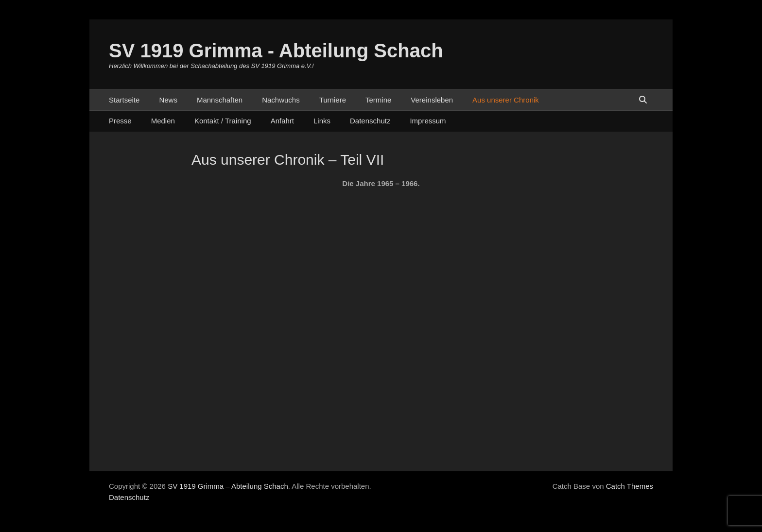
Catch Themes (630, 486)
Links (322, 121)
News (168, 100)
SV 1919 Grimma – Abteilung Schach (228, 486)
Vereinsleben (432, 100)
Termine (378, 100)
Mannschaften (220, 100)
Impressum (428, 121)
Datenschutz (370, 121)
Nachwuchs (281, 100)
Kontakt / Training (223, 121)
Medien (163, 121)
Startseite (124, 100)
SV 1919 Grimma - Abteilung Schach (276, 51)
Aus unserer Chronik (506, 100)
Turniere (333, 100)
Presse (120, 121)
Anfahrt (282, 121)
